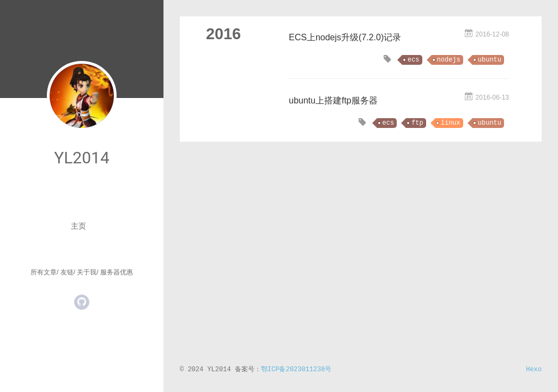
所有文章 (44, 272)
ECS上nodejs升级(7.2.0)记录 (345, 37)
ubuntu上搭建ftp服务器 (333, 100)
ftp (417, 123)
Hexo (534, 370)
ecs (414, 60)
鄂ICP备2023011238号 (296, 370)
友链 (67, 272)
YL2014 (82, 158)
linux (451, 123)
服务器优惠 (117, 272)
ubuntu (490, 60)
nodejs (449, 60)
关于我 (87, 272)
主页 (78, 226)
